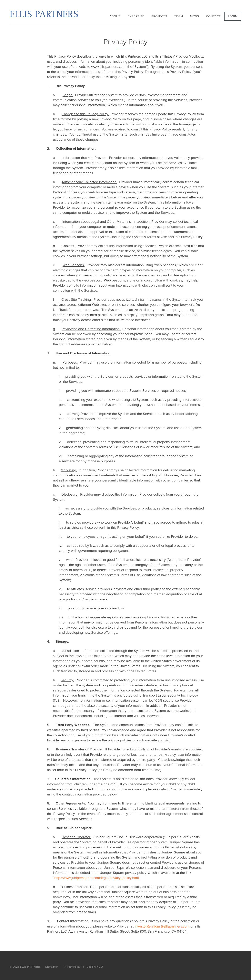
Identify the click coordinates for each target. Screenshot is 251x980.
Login (233, 16)
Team (179, 16)
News (195, 16)
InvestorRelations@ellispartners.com (162, 926)
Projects (159, 16)
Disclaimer (52, 967)
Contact (213, 16)
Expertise (136, 16)
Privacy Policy (72, 967)
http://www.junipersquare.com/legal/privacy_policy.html (97, 878)
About (115, 16)
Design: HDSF (95, 967)
